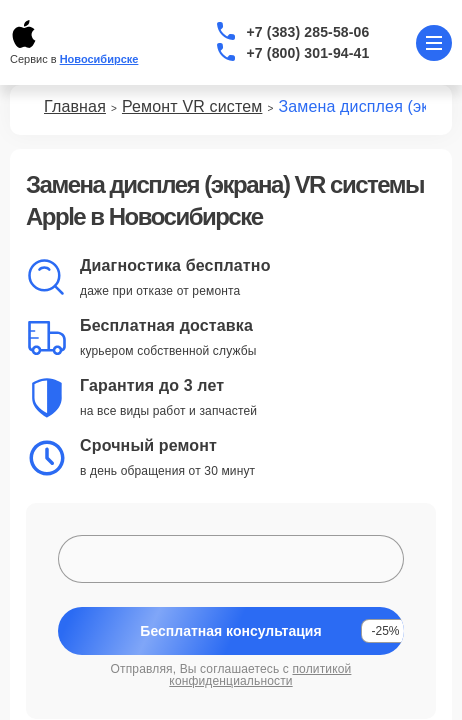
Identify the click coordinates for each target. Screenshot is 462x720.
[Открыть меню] (434, 43)
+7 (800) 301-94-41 (308, 53)
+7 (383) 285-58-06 (308, 32)
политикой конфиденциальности (260, 675)
